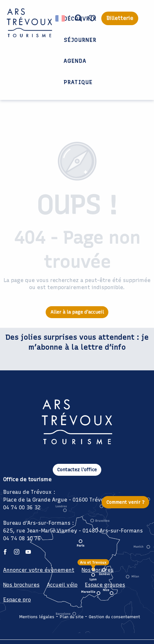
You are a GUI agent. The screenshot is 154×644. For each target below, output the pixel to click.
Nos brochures (21, 585)
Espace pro (17, 600)
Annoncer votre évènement (39, 570)
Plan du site (72, 617)
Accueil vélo (62, 585)
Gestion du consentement (114, 617)
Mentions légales (37, 617)
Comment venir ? (126, 502)
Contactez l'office (77, 470)
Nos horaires (98, 570)
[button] (78, 18)
